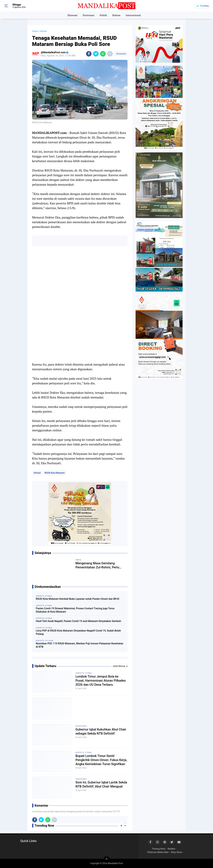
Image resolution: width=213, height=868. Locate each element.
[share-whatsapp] (103, 54)
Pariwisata (89, 15)
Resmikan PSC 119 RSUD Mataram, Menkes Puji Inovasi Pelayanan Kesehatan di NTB (80, 645)
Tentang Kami (159, 849)
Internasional (133, 15)
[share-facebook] (89, 54)
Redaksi (171, 849)
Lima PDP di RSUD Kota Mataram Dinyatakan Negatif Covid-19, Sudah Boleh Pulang (78, 632)
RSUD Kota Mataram (55, 473)
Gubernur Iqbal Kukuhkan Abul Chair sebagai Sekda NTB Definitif (101, 731)
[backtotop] (107, 860)
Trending (204, 6)
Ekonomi (72, 15)
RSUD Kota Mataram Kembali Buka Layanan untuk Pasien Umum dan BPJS (78, 599)
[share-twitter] (96, 54)
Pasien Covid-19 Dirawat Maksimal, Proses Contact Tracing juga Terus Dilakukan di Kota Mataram (75, 610)
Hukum (116, 15)
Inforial (37, 473)
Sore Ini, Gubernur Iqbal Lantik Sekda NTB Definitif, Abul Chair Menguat (101, 784)
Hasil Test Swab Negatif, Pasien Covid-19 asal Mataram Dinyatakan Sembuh (79, 621)
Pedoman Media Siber (158, 852)
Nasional (82, 726)
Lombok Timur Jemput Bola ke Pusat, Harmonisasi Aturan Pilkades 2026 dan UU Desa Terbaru (101, 681)
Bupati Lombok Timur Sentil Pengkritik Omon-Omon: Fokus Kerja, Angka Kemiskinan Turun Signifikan (101, 760)
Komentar (121, 54)
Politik (103, 15)
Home (35, 31)
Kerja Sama (176, 852)
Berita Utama (85, 673)
